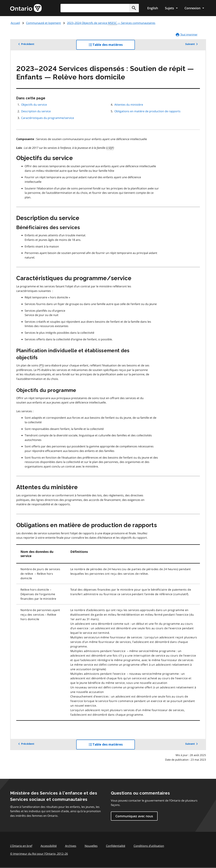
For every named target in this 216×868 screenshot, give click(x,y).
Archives (71, 846)
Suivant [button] (192, 44)
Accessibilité (49, 846)
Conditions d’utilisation (149, 846)
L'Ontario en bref (21, 846)
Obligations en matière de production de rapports (147, 111)
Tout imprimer (186, 35)
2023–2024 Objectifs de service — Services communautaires (111, 23)
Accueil (15, 23)
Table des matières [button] (112, 46)
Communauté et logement (43, 23)
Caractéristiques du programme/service (48, 118)
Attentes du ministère (129, 105)
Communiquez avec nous (134, 816)
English (153, 8)
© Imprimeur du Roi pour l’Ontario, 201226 (39, 854)
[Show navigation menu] (171, 8)
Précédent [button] (26, 44)
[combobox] (100, 8)
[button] (134, 8)
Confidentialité (116, 846)
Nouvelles (91, 846)
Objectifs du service (34, 105)
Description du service (36, 111)
